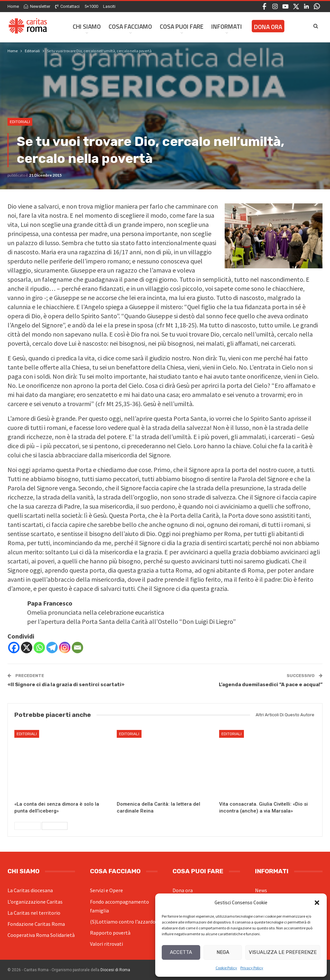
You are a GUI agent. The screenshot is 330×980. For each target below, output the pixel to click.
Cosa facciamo (130, 26)
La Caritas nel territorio (34, 913)
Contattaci (67, 6)
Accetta (181, 952)
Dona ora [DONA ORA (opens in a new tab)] (268, 27)
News (261, 890)
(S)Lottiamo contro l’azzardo (123, 922)
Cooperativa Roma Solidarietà (41, 935)
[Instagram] (65, 648)
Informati (227, 26)
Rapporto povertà (110, 933)
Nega (223, 952)
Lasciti (109, 6)
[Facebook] (14, 648)
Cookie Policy (226, 968)
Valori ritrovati (106, 944)
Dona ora (183, 890)
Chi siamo (87, 26)
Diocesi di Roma (115, 970)
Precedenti (28, 826)
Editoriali (20, 122)
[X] (27, 648)
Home (13, 6)
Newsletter (37, 6)
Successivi (55, 826)
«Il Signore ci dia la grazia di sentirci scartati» (66, 685)
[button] (317, 903)
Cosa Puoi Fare (182, 26)
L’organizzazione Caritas (35, 902)
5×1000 (91, 6)
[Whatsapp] (39, 648)
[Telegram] (52, 648)
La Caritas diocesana (30, 890)
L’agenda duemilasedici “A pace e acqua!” (271, 685)
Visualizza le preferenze (283, 952)
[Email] (77, 648)
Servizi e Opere (106, 890)
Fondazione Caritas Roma (36, 924)
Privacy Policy (252, 968)
